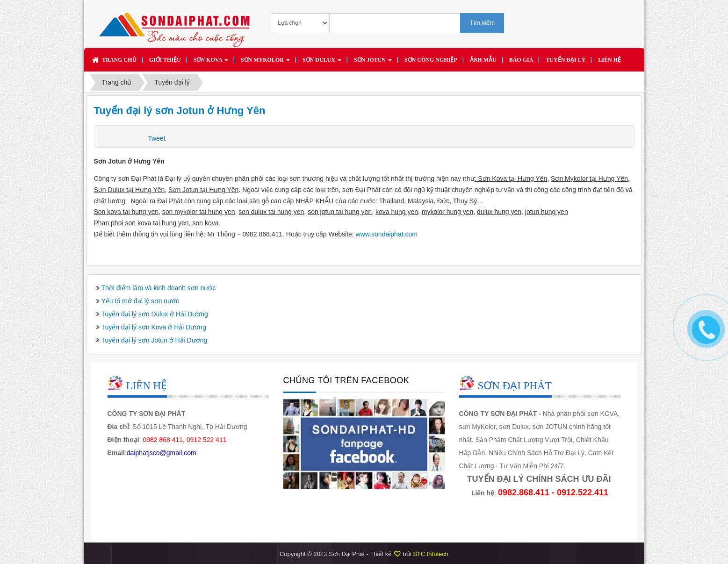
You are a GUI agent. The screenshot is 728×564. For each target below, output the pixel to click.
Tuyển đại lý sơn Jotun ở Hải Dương (155, 340)
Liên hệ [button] (609, 60)
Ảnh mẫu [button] (483, 60)
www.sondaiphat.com (387, 234)
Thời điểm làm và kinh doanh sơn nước (159, 288)
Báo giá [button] (521, 60)
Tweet (156, 138)
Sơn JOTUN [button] (373, 63)
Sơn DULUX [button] (322, 63)
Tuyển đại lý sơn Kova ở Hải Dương (154, 327)
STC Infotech (431, 554)
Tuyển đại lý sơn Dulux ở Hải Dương (155, 314)
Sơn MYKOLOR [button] (265, 63)
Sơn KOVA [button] (211, 63)
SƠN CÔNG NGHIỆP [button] (431, 60)
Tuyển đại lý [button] (566, 60)
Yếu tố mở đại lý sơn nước (141, 301)
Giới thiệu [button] (165, 60)
